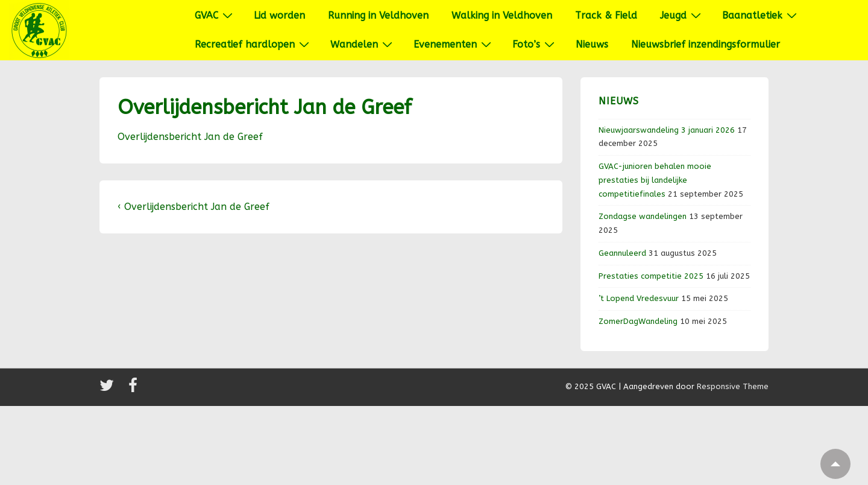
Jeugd (682, 15)
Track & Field (606, 15)
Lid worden (279, 15)
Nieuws (592, 44)
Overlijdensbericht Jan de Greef (190, 137)
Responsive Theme (733, 386)
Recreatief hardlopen (253, 44)
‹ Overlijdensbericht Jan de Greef (193, 207)
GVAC (215, 15)
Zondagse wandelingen (643, 216)
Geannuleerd (622, 253)
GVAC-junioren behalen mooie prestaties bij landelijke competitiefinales (655, 180)
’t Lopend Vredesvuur (639, 298)
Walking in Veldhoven (502, 15)
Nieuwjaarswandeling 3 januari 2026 (667, 130)
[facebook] (134, 389)
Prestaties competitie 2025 (651, 276)
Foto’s (535, 44)
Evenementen (454, 44)
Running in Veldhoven (378, 15)
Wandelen (363, 44)
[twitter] (109, 389)
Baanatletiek (761, 15)
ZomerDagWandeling (638, 321)
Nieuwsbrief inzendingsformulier (706, 44)
